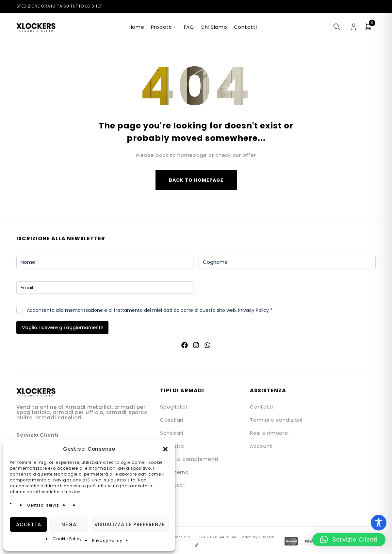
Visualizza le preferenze (130, 524)
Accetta (29, 524)
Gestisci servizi (43, 505)
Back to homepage (196, 180)
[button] (165, 449)
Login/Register (354, 27)
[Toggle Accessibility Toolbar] (379, 523)
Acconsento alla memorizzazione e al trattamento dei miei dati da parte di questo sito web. (150, 310)
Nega (69, 524)
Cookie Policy (67, 539)
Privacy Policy (107, 540)
